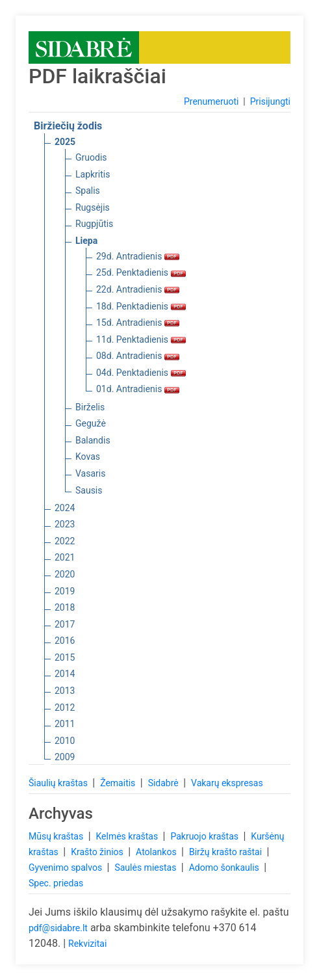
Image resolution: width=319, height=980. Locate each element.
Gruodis (91, 157)
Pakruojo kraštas (205, 836)
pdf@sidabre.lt (58, 928)
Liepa (86, 241)
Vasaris (90, 473)
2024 (65, 508)
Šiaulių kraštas (59, 783)
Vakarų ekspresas (227, 783)
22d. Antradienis (138, 289)
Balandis (93, 440)
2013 (65, 691)
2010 (65, 741)
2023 (65, 524)
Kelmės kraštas (128, 836)
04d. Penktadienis (141, 373)
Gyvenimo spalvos (67, 867)
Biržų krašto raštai (227, 852)
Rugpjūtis (94, 224)
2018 (65, 607)
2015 (65, 657)
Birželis (90, 407)
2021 (65, 557)
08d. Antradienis (138, 356)
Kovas (88, 457)
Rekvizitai (87, 944)
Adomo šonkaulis (225, 867)
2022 (65, 541)
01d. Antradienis (138, 389)
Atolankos (157, 852)
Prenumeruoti (211, 101)
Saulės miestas (146, 867)
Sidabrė (165, 783)
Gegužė (91, 423)
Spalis (88, 191)
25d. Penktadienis (141, 272)
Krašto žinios (98, 852)
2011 (65, 724)
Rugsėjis (93, 207)
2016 (65, 641)
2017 (65, 624)
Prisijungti (270, 101)
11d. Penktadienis (141, 339)
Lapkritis (93, 174)
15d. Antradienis (138, 323)
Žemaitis (119, 783)
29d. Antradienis (138, 256)
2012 (65, 708)
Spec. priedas (56, 883)
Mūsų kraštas (57, 836)
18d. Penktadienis (141, 306)
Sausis (89, 490)
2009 (65, 757)
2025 (65, 142)
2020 (65, 574)
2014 (65, 674)
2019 (65, 591)
